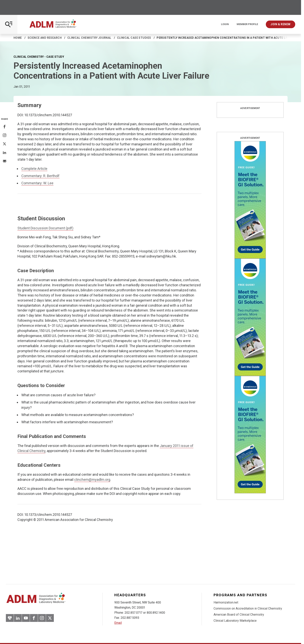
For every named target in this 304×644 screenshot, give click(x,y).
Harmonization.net (226, 602)
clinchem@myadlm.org (92, 480)
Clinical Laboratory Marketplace (235, 621)
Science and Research (45, 38)
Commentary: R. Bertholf (40, 176)
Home (18, 38)
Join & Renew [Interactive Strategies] (281, 24)
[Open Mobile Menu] (9, 24)
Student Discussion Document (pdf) (45, 228)
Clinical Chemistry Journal (89, 38)
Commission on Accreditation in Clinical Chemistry (248, 608)
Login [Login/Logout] (225, 24)
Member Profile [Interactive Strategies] (247, 24)
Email (118, 623)
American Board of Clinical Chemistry (239, 615)
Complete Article (34, 169)
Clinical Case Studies (134, 38)
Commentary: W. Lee (37, 183)
